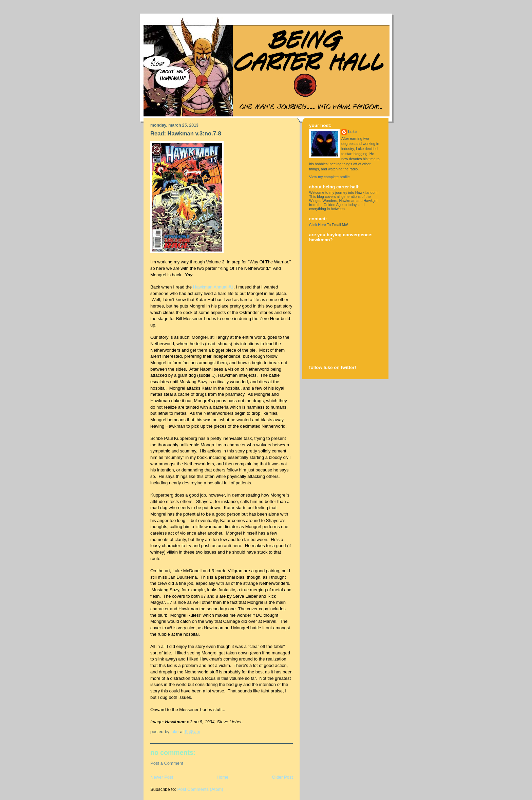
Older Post (282, 777)
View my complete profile (329, 177)
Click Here (318, 225)
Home (223, 777)
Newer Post (162, 777)
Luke (352, 132)
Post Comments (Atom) (200, 789)
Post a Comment (167, 763)
